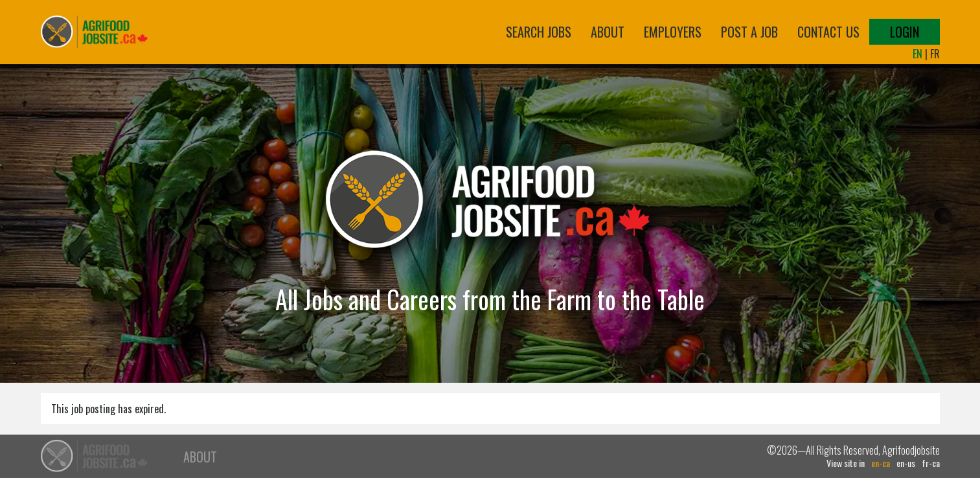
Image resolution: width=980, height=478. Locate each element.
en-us (906, 463)
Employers (673, 32)
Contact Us (828, 32)
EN (917, 54)
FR (935, 54)
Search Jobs (539, 32)
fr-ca (931, 463)
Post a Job (749, 32)
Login (905, 32)
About (608, 32)
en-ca (881, 463)
